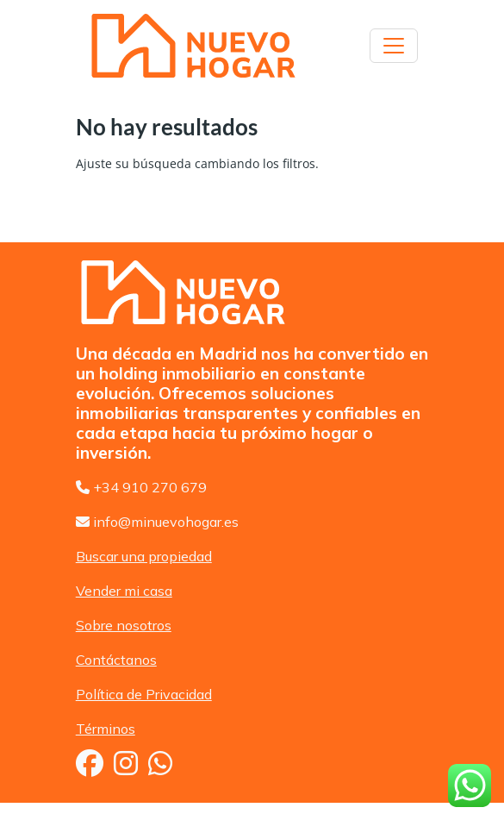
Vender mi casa (124, 591)
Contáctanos (116, 660)
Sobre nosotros (124, 625)
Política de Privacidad (144, 694)
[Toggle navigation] (394, 46)
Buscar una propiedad (144, 556)
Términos (106, 729)
